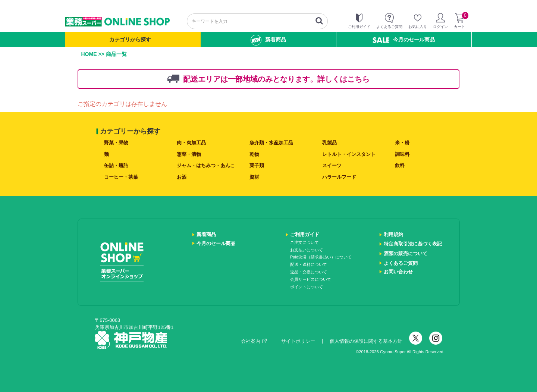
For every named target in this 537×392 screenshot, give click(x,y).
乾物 (254, 154)
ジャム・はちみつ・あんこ (206, 165)
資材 (254, 177)
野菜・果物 (116, 143)
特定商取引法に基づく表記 (413, 244)
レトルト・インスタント (349, 154)
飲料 (400, 165)
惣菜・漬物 (189, 154)
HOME (89, 54)
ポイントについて (307, 287)
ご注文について (304, 242)
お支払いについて (307, 250)
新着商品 (268, 40)
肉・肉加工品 (191, 143)
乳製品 (329, 143)
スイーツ (332, 165)
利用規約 (393, 234)
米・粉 (402, 143)
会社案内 (254, 341)
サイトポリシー (298, 341)
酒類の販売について (406, 253)
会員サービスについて (311, 279)
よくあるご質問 (401, 263)
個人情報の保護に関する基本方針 (366, 341)
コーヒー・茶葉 (121, 177)
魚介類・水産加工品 (271, 143)
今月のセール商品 (404, 40)
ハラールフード (339, 177)
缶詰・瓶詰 (116, 165)
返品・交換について (309, 272)
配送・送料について (309, 264)
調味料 (402, 154)
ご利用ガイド (305, 234)
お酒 (182, 177)
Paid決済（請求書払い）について (321, 257)
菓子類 (257, 165)
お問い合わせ (398, 272)
